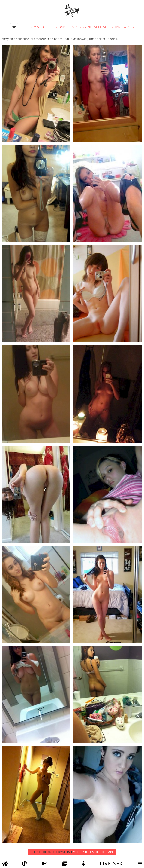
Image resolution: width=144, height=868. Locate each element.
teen (50, 39)
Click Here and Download (72, 852)
